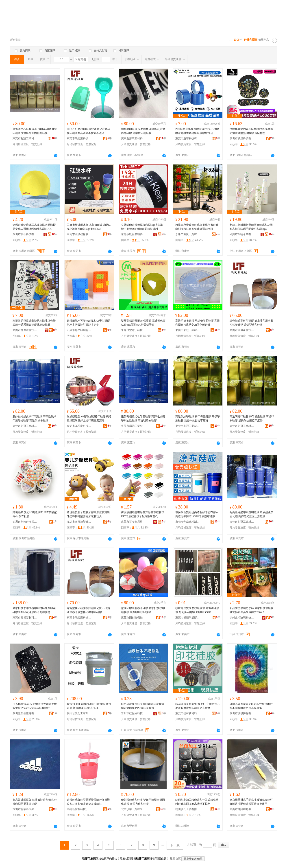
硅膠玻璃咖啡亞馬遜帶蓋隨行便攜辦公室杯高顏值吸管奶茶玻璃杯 (88, 802)
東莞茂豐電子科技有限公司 (133, 330)
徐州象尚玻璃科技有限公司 (242, 618)
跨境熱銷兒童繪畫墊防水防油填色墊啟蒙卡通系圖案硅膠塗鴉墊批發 (34, 323)
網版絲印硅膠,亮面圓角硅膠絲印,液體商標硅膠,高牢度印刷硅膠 (143, 131)
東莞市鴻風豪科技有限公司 (79, 138)
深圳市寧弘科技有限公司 (25, 234)
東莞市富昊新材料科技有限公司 (25, 618)
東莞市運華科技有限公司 (188, 138)
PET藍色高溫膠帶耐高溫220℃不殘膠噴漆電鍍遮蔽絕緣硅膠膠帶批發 (197, 131)
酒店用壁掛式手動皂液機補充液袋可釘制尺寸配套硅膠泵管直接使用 (251, 802)
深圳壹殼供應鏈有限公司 (25, 713)
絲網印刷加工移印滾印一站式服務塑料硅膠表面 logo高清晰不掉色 (197, 802)
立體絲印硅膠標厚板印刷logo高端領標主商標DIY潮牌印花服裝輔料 (142, 227)
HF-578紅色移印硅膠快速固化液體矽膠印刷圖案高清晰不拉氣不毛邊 (88, 131)
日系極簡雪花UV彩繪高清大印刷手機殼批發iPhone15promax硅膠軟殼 (35, 706)
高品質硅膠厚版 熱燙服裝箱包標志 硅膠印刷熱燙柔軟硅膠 (35, 802)
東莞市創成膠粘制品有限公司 (188, 522)
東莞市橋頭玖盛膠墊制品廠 (188, 618)
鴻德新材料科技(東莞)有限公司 (79, 809)
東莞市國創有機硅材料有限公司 (133, 618)
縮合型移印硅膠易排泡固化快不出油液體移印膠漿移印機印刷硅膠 (88, 610)
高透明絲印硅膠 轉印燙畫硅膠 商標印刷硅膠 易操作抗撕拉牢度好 (198, 419)
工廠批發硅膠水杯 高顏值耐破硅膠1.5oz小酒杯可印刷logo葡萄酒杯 (89, 227)
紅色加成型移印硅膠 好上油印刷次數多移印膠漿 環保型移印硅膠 (251, 323)
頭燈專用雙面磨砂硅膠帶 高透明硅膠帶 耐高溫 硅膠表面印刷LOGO (197, 610)
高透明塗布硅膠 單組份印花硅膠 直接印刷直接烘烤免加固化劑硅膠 (35, 131)
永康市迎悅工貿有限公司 (188, 234)
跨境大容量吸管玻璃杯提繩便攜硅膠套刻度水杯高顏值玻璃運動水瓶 (197, 227)
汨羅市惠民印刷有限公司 (79, 330)
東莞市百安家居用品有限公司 (133, 522)
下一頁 (175, 845)
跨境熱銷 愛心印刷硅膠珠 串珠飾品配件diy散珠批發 (35, 514)
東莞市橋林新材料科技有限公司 (188, 713)
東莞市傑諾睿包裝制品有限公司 (242, 809)
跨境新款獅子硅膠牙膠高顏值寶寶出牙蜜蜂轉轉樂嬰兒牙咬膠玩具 (88, 514)
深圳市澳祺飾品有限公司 (242, 713)
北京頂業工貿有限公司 (133, 809)
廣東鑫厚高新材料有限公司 (133, 138)
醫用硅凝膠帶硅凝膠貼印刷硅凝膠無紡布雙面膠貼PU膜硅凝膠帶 (143, 706)
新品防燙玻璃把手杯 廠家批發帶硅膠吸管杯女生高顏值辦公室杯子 (251, 610)
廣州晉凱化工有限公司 (79, 713)
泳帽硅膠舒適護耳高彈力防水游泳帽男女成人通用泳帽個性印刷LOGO (34, 227)
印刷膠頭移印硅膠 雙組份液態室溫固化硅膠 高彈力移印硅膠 (143, 802)
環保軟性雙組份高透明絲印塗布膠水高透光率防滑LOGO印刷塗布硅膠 (197, 514)
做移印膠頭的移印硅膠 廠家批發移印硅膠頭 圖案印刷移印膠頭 (143, 610)
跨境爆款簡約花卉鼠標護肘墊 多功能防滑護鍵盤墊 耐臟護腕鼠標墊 (251, 131)
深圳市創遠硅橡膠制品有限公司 (25, 522)
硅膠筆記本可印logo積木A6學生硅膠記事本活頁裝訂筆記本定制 (88, 323)
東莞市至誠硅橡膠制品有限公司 (79, 234)
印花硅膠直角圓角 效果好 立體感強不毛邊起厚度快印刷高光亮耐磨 (198, 706)
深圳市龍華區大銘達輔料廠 (25, 809)
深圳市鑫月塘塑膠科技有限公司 (79, 522)
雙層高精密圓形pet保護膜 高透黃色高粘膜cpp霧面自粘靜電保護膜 (143, 323)
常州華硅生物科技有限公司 (133, 713)
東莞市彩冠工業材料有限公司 (25, 138)
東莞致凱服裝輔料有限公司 (133, 234)
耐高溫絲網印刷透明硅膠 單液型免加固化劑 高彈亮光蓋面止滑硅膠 (251, 514)
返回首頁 (175, 859)
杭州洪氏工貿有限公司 (188, 809)
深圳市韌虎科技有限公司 (242, 138)
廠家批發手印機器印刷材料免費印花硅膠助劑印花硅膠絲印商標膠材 (34, 610)
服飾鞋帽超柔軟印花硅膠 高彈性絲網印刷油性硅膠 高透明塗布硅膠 (34, 419)
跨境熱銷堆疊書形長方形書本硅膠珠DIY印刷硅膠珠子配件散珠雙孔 (143, 514)
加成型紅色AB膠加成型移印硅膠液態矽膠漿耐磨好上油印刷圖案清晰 (89, 419)
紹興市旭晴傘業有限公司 (242, 234)
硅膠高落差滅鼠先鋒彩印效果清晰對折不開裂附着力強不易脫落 (251, 706)
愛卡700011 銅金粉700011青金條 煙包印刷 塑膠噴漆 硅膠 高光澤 (89, 706)
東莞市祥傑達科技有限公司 (25, 330)
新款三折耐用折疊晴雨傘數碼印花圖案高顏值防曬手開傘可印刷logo (251, 227)
